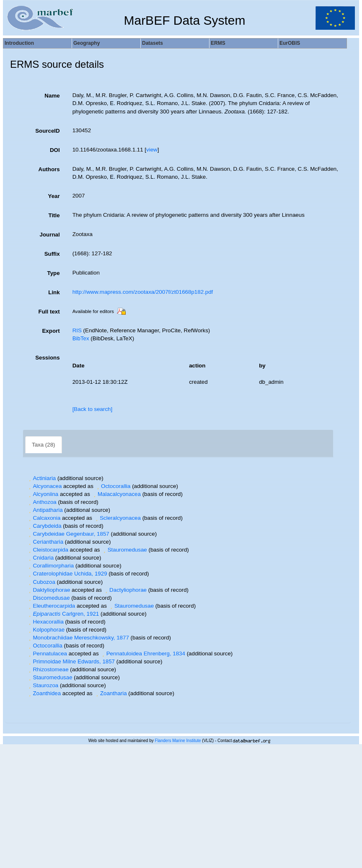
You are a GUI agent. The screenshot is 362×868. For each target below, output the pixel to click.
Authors (49, 169)
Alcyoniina (43, 494)
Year (54, 196)
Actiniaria (41, 478)
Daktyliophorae (48, 590)
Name (52, 96)
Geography (87, 43)
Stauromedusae (124, 550)
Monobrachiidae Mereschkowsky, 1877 (78, 638)
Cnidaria (40, 558)
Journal (50, 235)
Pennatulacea (47, 654)
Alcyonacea (44, 486)
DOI (55, 150)
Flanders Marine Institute (178, 741)
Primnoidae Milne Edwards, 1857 (71, 661)
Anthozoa (42, 502)
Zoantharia (110, 693)
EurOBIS (290, 43)
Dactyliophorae (125, 590)
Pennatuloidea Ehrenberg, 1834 (143, 654)
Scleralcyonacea (117, 518)
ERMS (218, 43)
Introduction (19, 43)
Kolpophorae (46, 630)
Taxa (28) (44, 445)
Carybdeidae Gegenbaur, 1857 (68, 534)
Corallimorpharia (50, 566)
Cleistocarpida (48, 550)
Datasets (153, 43)
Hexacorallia (45, 622)
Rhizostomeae (48, 669)
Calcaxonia (44, 518)
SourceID (48, 131)
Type (54, 273)
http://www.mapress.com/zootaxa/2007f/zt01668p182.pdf (143, 292)
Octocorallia (113, 486)
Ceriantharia (45, 542)
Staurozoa (43, 685)
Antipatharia (45, 510)
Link (54, 292)
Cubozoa (41, 582)
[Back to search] (93, 409)
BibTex (81, 338)
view (152, 150)
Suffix (52, 254)
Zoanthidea (44, 693)
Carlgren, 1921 (63, 614)
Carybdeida (44, 526)
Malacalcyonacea (116, 494)
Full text (49, 312)
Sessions (48, 358)
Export (51, 331)
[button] (30, 478)
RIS (77, 330)
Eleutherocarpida (51, 606)
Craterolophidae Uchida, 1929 (67, 574)
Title (54, 215)
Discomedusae (48, 598)
